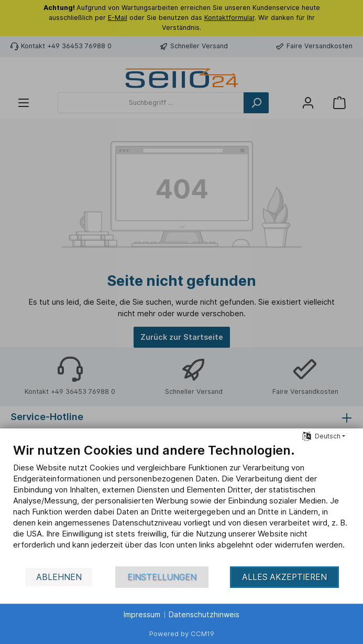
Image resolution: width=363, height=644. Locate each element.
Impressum (142, 614)
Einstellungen (162, 577)
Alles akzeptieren (284, 577)
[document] (181, 504)
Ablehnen (59, 577)
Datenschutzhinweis (204, 614)
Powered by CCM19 (182, 634)
